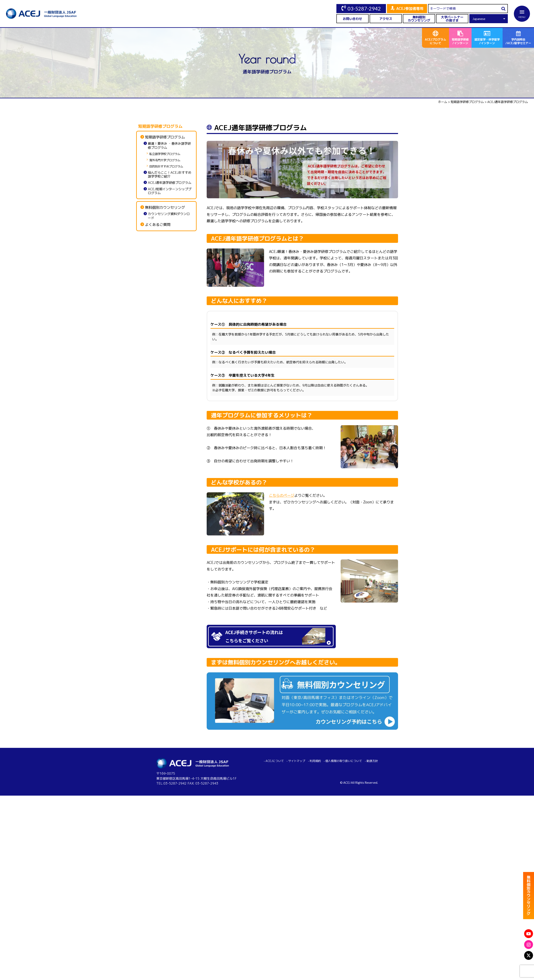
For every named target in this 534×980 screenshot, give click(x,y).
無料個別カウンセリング (419, 19)
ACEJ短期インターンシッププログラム (170, 191)
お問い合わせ (353, 19)
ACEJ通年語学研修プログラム (170, 183)
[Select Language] (489, 19)
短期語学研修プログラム (165, 137)
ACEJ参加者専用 (410, 9)
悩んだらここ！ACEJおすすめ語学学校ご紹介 (170, 175)
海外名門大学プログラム (165, 160)
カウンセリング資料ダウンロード (169, 216)
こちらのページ (282, 495)
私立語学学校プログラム (165, 154)
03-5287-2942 (364, 8)
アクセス (386, 19)
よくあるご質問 (158, 225)
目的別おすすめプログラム (166, 167)
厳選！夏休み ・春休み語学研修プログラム (169, 145)
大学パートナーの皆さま (452, 19)
